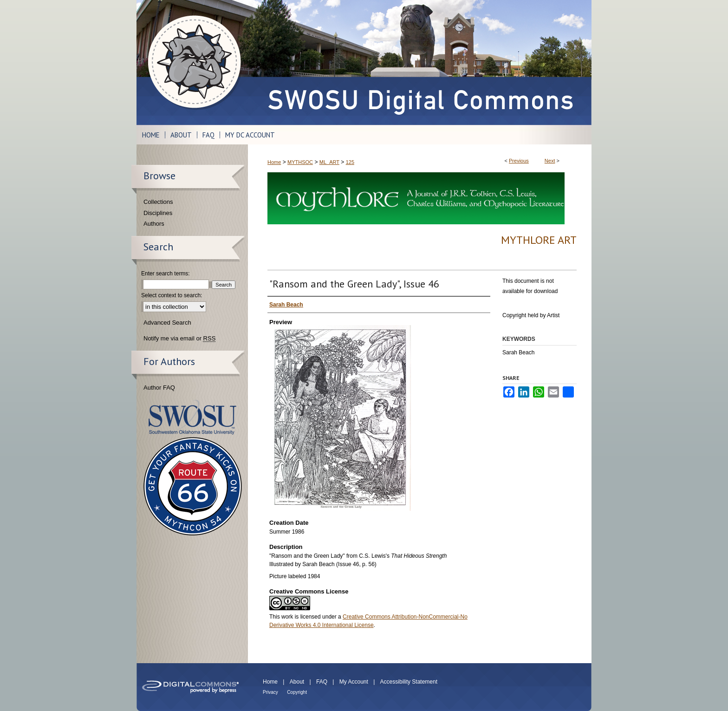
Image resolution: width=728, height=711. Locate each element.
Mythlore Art (539, 240)
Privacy (270, 692)
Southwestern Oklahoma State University (192, 417)
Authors (154, 224)
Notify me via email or (179, 339)
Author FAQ (159, 388)
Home (274, 162)
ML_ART (329, 162)
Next (550, 161)
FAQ (322, 682)
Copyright (297, 692)
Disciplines (158, 213)
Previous (519, 161)
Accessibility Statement (409, 682)
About (297, 682)
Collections (158, 202)
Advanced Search (167, 323)
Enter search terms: (166, 274)
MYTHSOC (300, 162)
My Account (354, 682)
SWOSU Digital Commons (420, 62)
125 (350, 162)
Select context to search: (172, 295)
